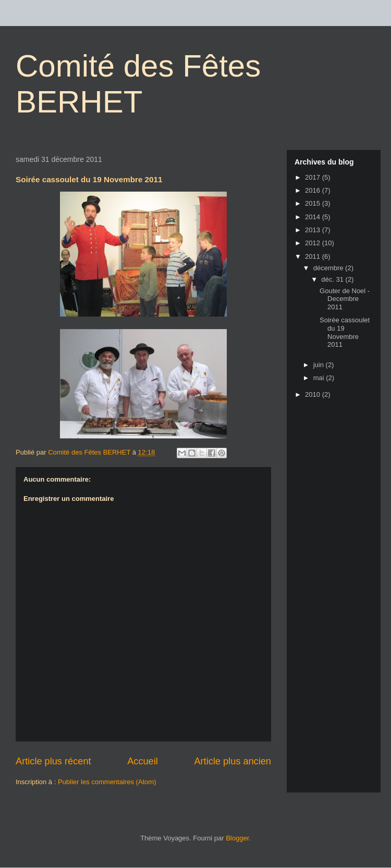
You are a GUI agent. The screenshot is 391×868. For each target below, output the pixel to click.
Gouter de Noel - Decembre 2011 (345, 299)
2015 (314, 203)
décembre (329, 268)
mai (320, 378)
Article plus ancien (233, 761)
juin (320, 365)
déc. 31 (333, 279)
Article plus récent (53, 761)
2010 (314, 394)
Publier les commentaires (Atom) (107, 782)
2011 (314, 256)
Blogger (237, 838)
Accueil (143, 761)
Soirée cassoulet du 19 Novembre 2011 (345, 332)
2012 (314, 243)
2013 (314, 230)
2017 (314, 177)
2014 (314, 217)
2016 (314, 190)
